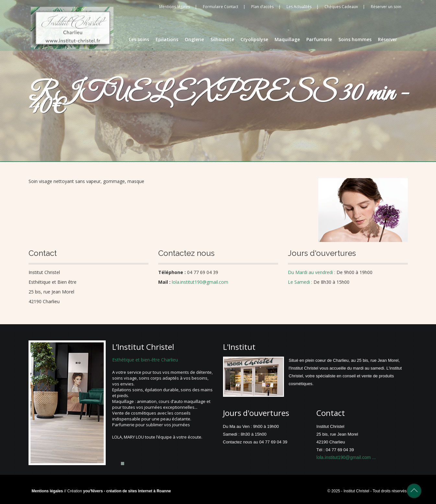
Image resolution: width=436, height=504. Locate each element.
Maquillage (287, 39)
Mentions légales (175, 7)
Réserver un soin (386, 7)
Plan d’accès (262, 7)
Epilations (167, 39)
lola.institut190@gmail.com (344, 457)
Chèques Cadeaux (341, 7)
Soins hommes (355, 39)
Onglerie (194, 39)
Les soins (139, 39)
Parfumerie (319, 39)
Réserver (388, 39)
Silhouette (222, 39)
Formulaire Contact (221, 7)
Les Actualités (299, 7)
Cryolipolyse (254, 39)
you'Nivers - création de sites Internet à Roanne (127, 491)
